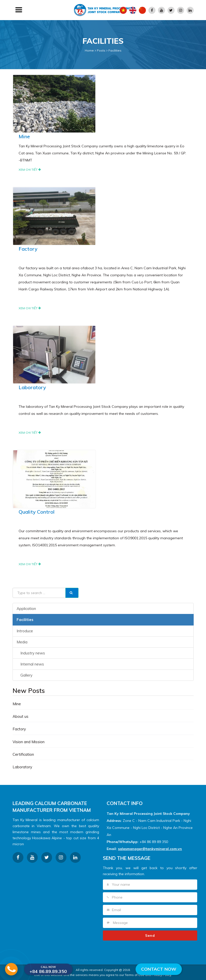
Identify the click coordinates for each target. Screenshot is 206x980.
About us (20, 716)
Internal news (32, 664)
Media (22, 642)
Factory (28, 249)
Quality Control (37, 512)
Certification (23, 754)
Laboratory (32, 387)
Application (26, 609)
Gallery (26, 675)
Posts (101, 50)
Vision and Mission (29, 742)
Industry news (33, 653)
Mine (24, 136)
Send (150, 936)
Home (89, 50)
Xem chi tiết (30, 170)
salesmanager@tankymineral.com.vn (150, 849)
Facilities (115, 50)
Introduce (25, 631)
